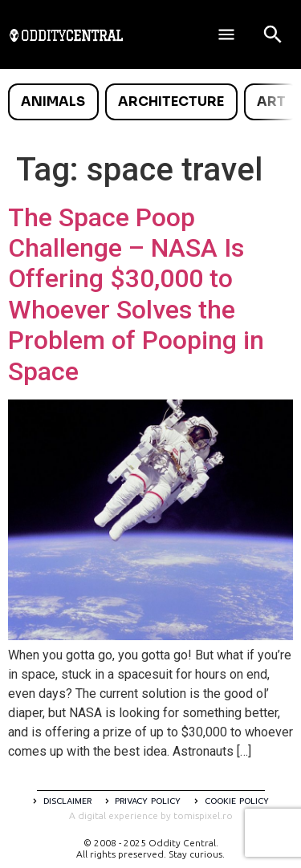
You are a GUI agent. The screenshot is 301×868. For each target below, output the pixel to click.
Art (271, 101)
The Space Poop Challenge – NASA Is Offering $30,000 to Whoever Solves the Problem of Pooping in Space (136, 294)
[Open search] (273, 34)
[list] (150, 102)
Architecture (171, 101)
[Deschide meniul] (226, 34)
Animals (53, 101)
